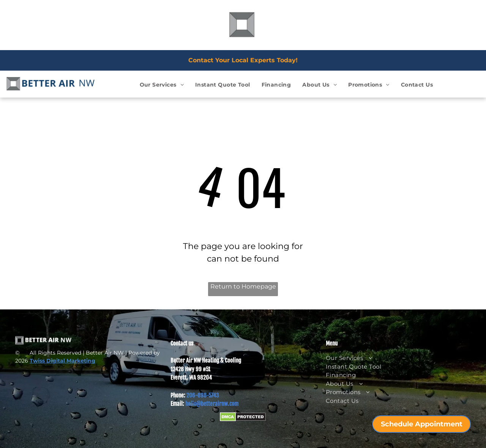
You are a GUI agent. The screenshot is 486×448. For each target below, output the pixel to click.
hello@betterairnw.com (212, 404)
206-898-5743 (203, 395)
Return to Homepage (243, 286)
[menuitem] (162, 85)
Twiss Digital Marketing (62, 361)
